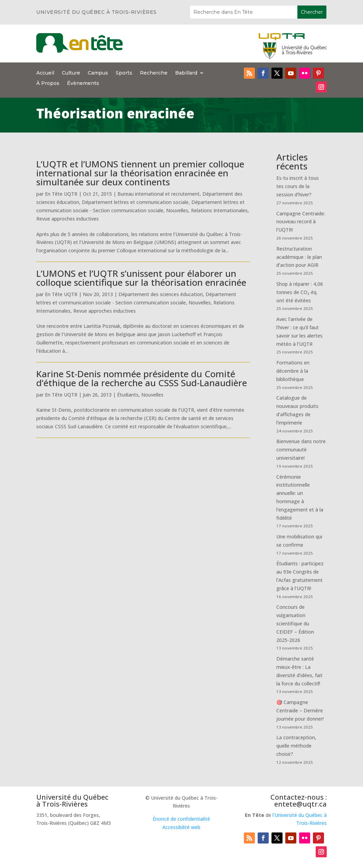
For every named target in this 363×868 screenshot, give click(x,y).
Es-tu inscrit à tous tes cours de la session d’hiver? (298, 186)
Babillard (186, 73)
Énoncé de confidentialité (181, 819)
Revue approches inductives (68, 219)
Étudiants (128, 395)
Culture (71, 73)
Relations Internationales (219, 210)
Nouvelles (177, 210)
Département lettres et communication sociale (135, 202)
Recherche (154, 73)
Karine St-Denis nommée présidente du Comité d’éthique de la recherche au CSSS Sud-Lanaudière (142, 378)
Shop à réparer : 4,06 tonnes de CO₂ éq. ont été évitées (300, 292)
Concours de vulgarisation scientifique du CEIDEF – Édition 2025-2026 (295, 623)
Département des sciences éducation (161, 294)
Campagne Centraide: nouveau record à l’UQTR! (301, 222)
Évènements (83, 84)
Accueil (45, 73)
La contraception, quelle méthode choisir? (296, 746)
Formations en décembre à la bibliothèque (293, 371)
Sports (124, 73)
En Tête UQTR (61, 194)
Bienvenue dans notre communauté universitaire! (301, 450)
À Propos (48, 84)
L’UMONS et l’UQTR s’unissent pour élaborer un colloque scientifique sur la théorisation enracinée (141, 278)
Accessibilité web (181, 827)
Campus (98, 73)
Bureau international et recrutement (159, 194)
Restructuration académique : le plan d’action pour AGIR (299, 257)
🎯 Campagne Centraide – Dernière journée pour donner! (300, 710)
